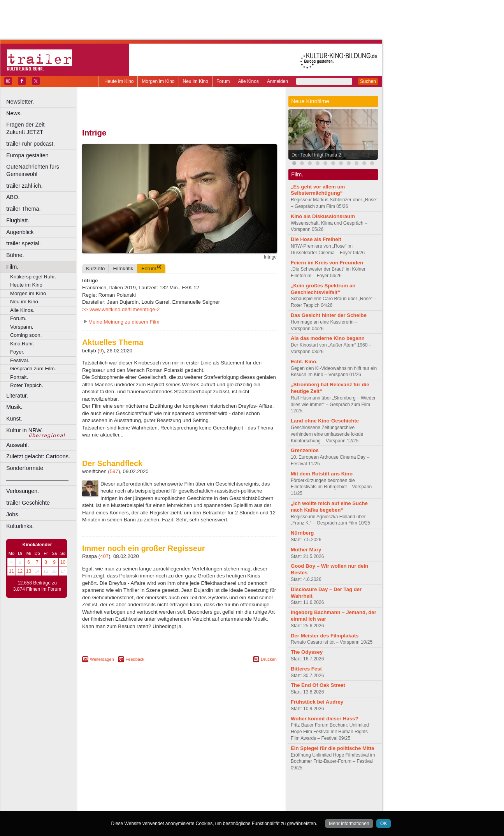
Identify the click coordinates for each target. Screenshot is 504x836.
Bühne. (15, 255)
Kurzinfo (95, 268)
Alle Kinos (248, 81)
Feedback (135, 659)
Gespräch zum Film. (33, 369)
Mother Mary (306, 550)
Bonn (137, 805)
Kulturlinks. (20, 526)
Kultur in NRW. (25, 430)
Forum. (18, 318)
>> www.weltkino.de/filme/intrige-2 (121, 309)
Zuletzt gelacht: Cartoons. (38, 456)
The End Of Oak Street (318, 685)
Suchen (368, 81)
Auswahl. (18, 445)
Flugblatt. (18, 220)
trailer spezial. (24, 243)
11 (11, 571)
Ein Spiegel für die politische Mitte (333, 748)
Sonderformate (25, 468)
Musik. (14, 407)
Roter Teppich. (27, 385)
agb (223, 792)
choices (138, 799)
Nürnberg (302, 533)
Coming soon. (26, 335)
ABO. (13, 197)
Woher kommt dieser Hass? (324, 719)
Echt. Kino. (304, 362)
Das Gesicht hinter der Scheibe (329, 315)
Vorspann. (22, 327)
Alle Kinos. (22, 310)
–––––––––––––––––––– (37, 480)
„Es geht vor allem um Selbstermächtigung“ (318, 190)
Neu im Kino (196, 81)
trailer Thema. (24, 209)
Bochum (120, 805)
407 (104, 556)
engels (156, 799)
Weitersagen (102, 659)
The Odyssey (307, 652)
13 (29, 571)
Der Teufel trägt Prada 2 (316, 155)
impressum (175, 792)
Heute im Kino (119, 81)
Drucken (269, 659)
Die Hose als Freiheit (316, 239)
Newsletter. (20, 102)
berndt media (146, 792)
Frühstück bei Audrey (317, 702)
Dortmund (190, 805)
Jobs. (13, 514)
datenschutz (203, 792)
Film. (12, 267)
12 (20, 571)
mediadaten (243, 792)
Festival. (20, 360)
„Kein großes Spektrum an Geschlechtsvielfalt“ (323, 289)
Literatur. (17, 396)
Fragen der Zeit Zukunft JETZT (42, 128)
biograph (117, 799)
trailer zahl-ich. (25, 186)
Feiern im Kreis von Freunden (327, 263)
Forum (223, 81)
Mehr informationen (349, 824)
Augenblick (20, 232)
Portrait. (19, 377)
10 (63, 562)
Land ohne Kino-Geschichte (325, 421)
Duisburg (237, 805)
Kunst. (14, 419)
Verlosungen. (23, 491)
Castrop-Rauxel (161, 805)
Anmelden (277, 81)
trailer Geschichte (28, 503)
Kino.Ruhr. (22, 344)
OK (384, 824)
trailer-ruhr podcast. (31, 144)
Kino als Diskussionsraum (323, 216)
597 (114, 471)
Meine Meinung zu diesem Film (124, 322)
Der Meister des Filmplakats (325, 636)
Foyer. (17, 352)
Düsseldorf (214, 805)
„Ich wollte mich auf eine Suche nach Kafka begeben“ (329, 507)
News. (14, 113)
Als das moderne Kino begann (328, 338)
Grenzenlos (305, 450)
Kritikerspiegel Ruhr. (33, 277)
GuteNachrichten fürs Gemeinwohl (33, 170)
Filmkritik (123, 268)
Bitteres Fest (306, 669)
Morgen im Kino (158, 81)
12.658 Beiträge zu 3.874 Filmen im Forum (37, 586)
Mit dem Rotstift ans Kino (322, 474)
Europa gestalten (27, 155)
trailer (179, 799)
